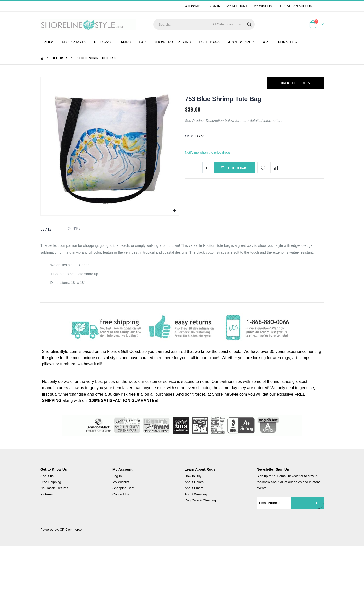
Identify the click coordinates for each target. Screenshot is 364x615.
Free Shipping (51, 483)
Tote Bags (60, 58)
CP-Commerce (71, 530)
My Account (237, 6)
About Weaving (196, 495)
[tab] (50, 229)
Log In (117, 477)
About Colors (194, 483)
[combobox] (204, 24)
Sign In (214, 6)
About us (47, 477)
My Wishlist (264, 6)
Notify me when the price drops (209, 154)
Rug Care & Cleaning (200, 501)
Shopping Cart (123, 489)
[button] (175, 211)
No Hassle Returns (54, 489)
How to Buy (193, 477)
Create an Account (297, 6)
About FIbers (194, 489)
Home (42, 58)
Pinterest (47, 495)
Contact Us (121, 495)
